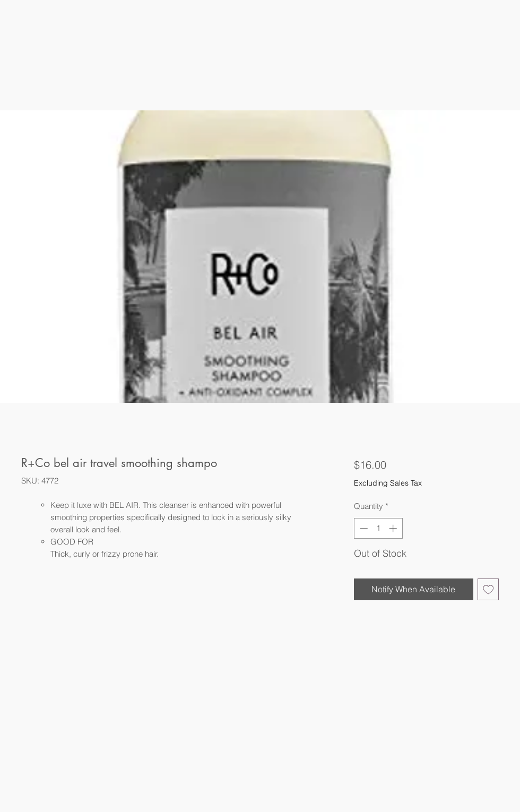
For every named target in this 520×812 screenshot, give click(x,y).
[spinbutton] (378, 528)
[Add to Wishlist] (488, 589)
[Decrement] (363, 528)
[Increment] (394, 528)
